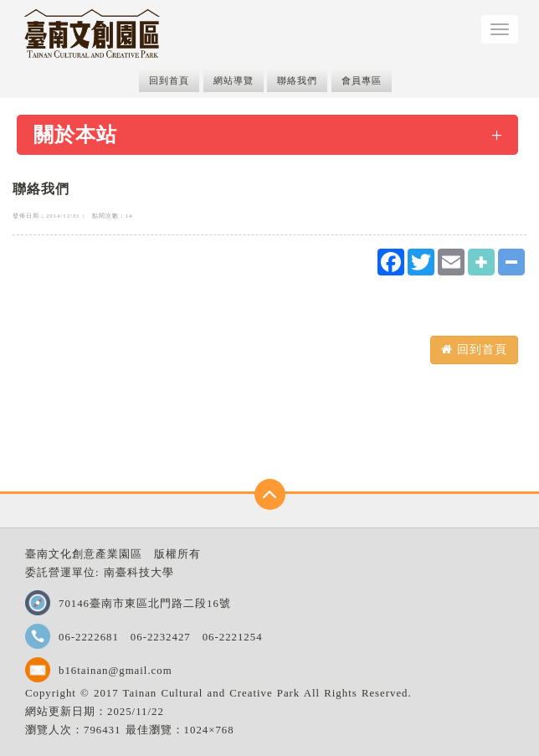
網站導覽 (234, 80)
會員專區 (362, 80)
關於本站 (75, 135)
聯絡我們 (297, 80)
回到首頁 (169, 80)
